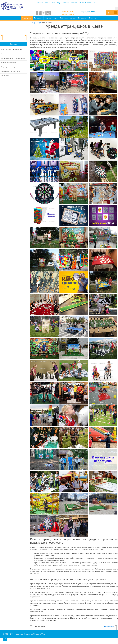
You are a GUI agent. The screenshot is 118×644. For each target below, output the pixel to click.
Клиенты (66, 3)
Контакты (74, 3)
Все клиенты (109, 627)
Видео (59, 3)
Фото (53, 3)
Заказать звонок (68, 14)
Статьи (47, 3)
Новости (88, 3)
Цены (95, 3)
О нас (82, 3)
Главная (40, 3)
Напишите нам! (67, 12)
